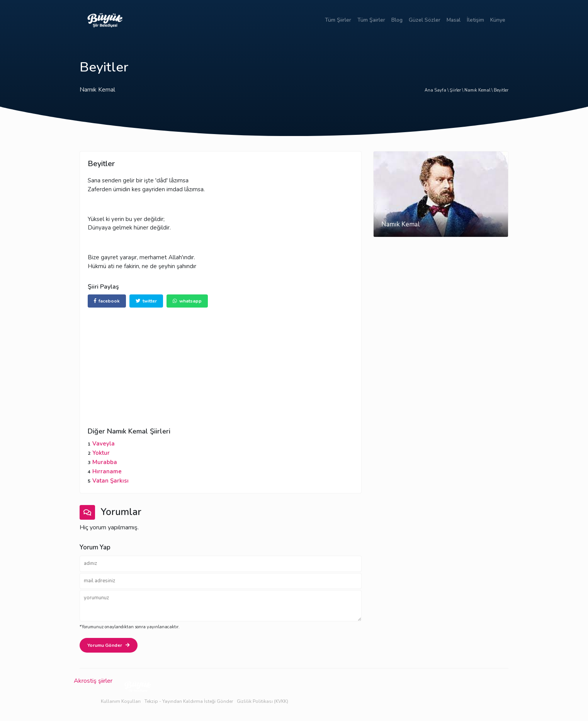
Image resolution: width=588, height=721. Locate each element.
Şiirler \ (457, 90)
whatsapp (187, 301)
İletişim (475, 20)
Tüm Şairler (371, 20)
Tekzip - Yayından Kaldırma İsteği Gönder (189, 701)
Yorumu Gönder (109, 645)
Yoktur (101, 453)
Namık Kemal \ (479, 90)
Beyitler (501, 90)
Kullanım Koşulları (121, 701)
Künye (498, 20)
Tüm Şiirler (338, 20)
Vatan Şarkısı (110, 481)
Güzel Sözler (425, 20)
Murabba (105, 462)
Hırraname (107, 471)
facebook (107, 301)
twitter (146, 301)
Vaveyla (104, 444)
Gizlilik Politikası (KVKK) (263, 701)
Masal (454, 20)
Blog (397, 20)
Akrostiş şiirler (93, 681)
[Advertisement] (221, 362)
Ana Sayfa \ (437, 90)
